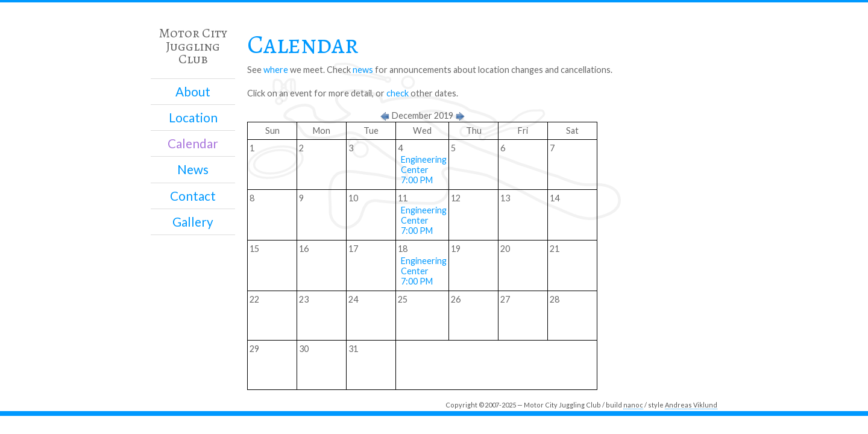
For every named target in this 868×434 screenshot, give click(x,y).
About (193, 92)
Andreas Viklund (691, 405)
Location (193, 118)
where (276, 70)
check (398, 93)
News (193, 169)
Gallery (193, 222)
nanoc (633, 405)
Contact (193, 196)
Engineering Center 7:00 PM (424, 170)
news (363, 70)
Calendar (193, 143)
